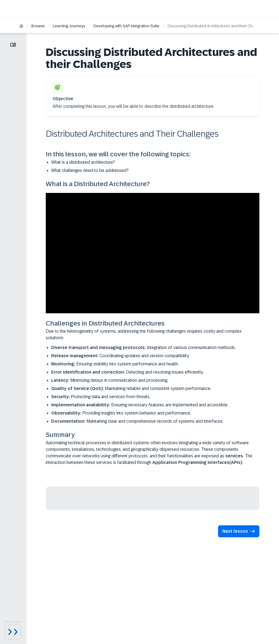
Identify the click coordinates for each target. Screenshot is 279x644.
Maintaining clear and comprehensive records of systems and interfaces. (137, 421)
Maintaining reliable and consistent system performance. (131, 388)
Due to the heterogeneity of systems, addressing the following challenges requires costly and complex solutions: (144, 334)
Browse (38, 26)
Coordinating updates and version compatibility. (120, 356)
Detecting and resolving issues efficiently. (127, 372)
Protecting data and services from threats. (101, 397)
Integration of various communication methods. (143, 348)
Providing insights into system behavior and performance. (121, 413)
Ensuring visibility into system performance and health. (115, 364)
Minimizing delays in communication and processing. (110, 380)
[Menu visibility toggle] (13, 632)
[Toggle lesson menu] (13, 45)
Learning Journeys (69, 26)
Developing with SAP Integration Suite (126, 26)
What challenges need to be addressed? (90, 170)
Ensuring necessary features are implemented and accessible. (140, 405)
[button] (239, 531)
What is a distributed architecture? (83, 162)
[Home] (21, 26)
